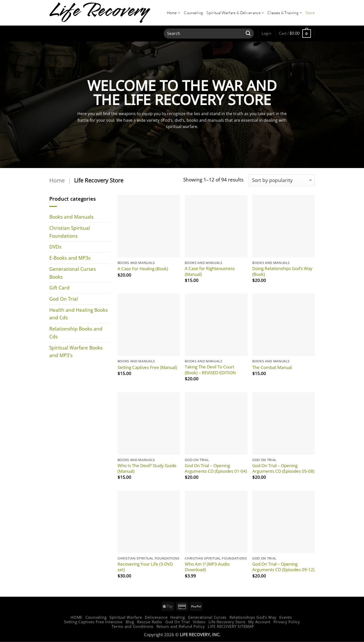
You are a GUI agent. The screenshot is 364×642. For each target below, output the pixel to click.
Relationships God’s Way (253, 617)
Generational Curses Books (73, 273)
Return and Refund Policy (181, 626)
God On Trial (64, 299)
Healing (178, 617)
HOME (76, 617)
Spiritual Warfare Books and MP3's (76, 351)
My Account (259, 622)
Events (286, 617)
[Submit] (248, 33)
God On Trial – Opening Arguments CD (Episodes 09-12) (283, 567)
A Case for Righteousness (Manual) (210, 271)
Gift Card (59, 288)
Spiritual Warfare (126, 617)
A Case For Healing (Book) (143, 269)
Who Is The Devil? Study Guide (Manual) (147, 468)
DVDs (55, 247)
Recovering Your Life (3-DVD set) (145, 567)
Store (310, 13)
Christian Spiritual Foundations (70, 232)
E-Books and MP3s (70, 258)
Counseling (193, 13)
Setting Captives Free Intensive (93, 622)
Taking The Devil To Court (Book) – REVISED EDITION (210, 370)
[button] (266, 33)
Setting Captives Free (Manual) (147, 367)
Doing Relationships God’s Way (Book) (282, 271)
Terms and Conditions (132, 626)
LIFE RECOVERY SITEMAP (231, 626)
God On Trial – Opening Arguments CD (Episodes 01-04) (216, 468)
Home (174, 13)
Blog (130, 622)
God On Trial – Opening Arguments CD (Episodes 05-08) (283, 468)
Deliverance (156, 617)
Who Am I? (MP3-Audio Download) (207, 567)
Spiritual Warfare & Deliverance (235, 13)
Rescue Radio (150, 622)
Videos (199, 622)
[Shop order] (281, 180)
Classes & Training (285, 13)
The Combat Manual (272, 367)
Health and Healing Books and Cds (78, 314)
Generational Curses (207, 617)
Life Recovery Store (227, 622)
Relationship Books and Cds (76, 333)
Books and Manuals (71, 217)
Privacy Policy (287, 622)
